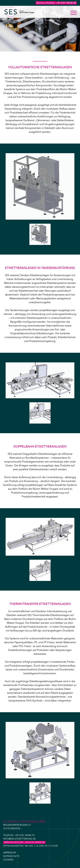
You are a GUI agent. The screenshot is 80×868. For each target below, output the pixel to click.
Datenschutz (11, 856)
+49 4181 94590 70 (24, 835)
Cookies (8, 860)
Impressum (9, 853)
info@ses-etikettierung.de (19, 839)
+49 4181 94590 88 (66, 3)
